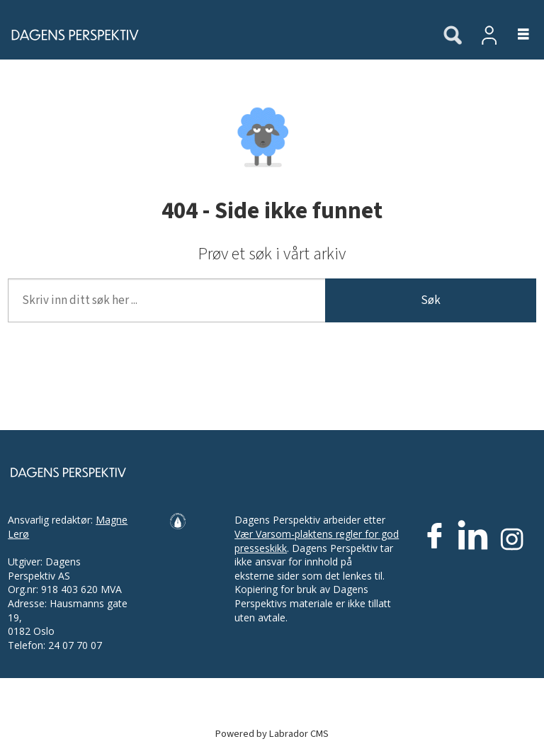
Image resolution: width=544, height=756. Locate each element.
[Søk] (453, 36)
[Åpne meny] (515, 35)
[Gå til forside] (71, 35)
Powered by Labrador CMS (272, 734)
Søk (431, 300)
